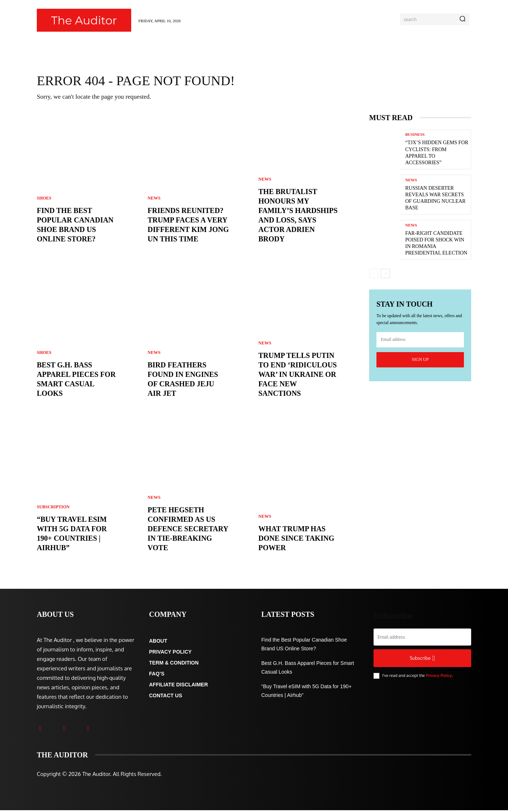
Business (415, 136)
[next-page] (385, 275)
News (154, 200)
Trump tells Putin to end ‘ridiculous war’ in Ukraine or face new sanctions (298, 376)
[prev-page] (374, 275)
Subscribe (422, 660)
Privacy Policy (439, 677)
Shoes (44, 200)
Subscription (53, 509)
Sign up (420, 361)
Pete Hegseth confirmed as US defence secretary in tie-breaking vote (188, 531)
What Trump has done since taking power (296, 540)
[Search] (462, 19)
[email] (420, 341)
